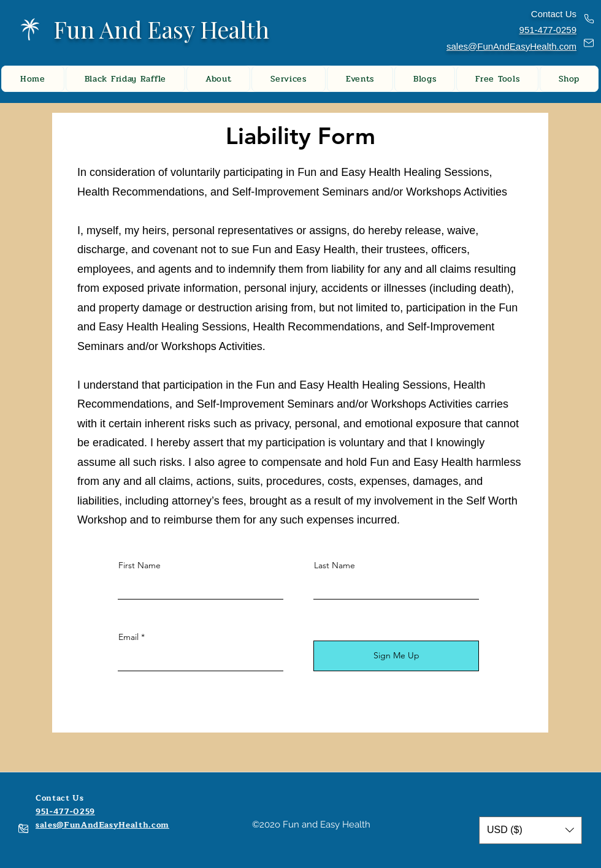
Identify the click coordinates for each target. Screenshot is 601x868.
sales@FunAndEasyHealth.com (511, 46)
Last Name (335, 565)
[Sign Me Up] (396, 656)
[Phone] (589, 18)
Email (128, 637)
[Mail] (589, 43)
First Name (140, 565)
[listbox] (530, 830)
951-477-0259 (65, 812)
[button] (530, 830)
